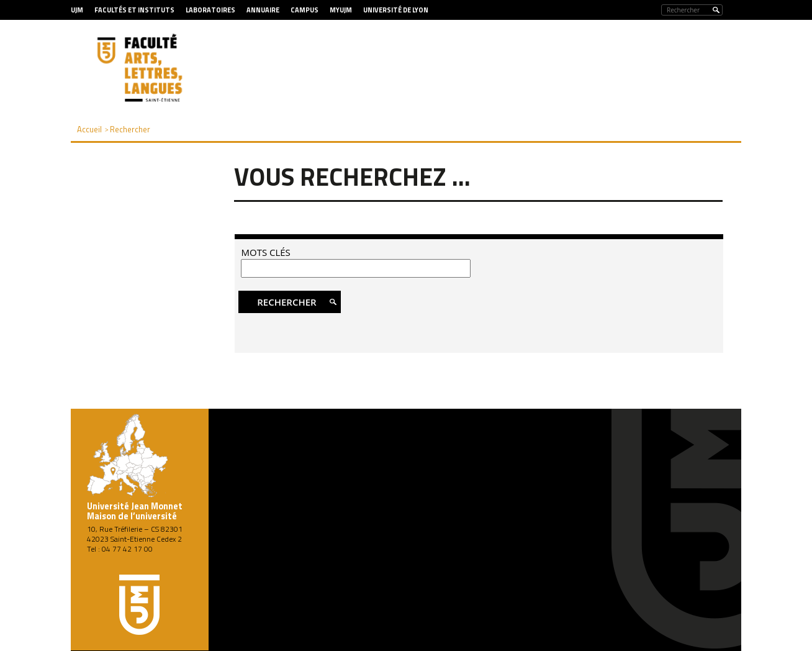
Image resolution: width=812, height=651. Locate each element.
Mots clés (265, 252)
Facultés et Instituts (134, 10)
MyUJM (341, 10)
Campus (304, 10)
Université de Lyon (396, 10)
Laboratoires (210, 10)
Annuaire (263, 10)
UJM (77, 10)
